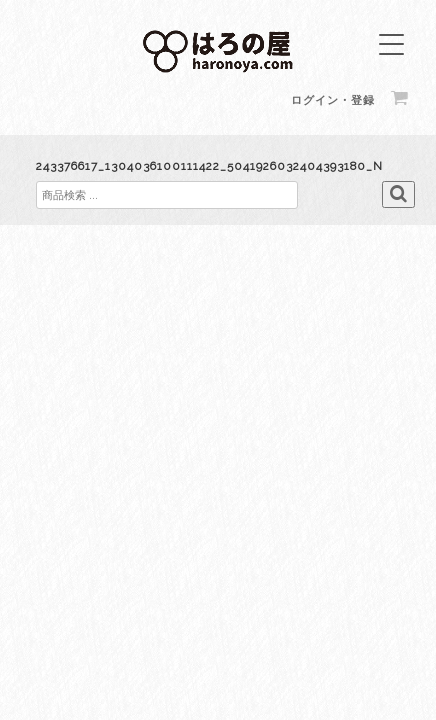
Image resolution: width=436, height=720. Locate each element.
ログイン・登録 (333, 100)
